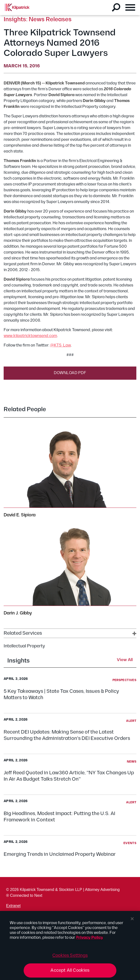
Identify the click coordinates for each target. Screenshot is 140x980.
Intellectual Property (24, 646)
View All (125, 660)
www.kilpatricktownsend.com (30, 336)
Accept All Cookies (70, 970)
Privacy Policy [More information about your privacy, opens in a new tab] (89, 938)
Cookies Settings (70, 955)
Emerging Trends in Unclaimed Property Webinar (60, 854)
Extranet (13, 906)
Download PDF (70, 373)
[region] (70, 945)
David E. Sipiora (20, 515)
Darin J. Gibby (18, 613)
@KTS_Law (61, 345)
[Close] (132, 919)
